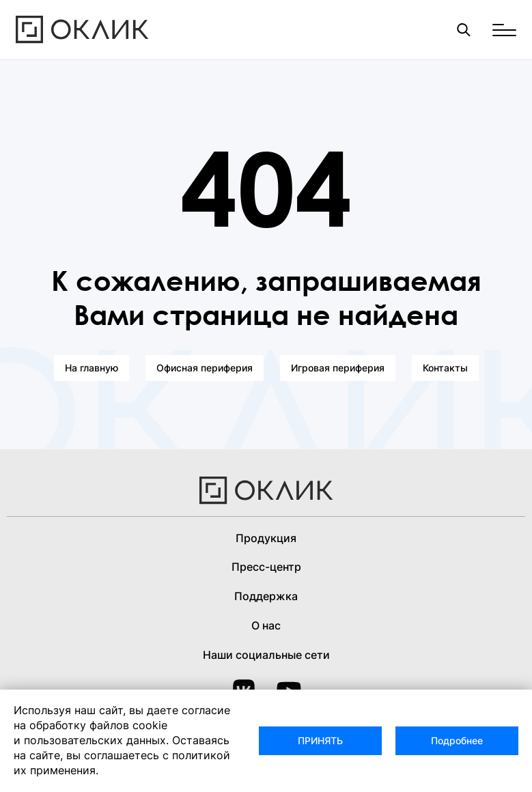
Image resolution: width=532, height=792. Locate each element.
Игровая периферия (338, 368)
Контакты (445, 368)
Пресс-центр (266, 567)
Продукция (266, 538)
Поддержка (266, 596)
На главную (92, 368)
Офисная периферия (205, 368)
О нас (266, 625)
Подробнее (457, 740)
